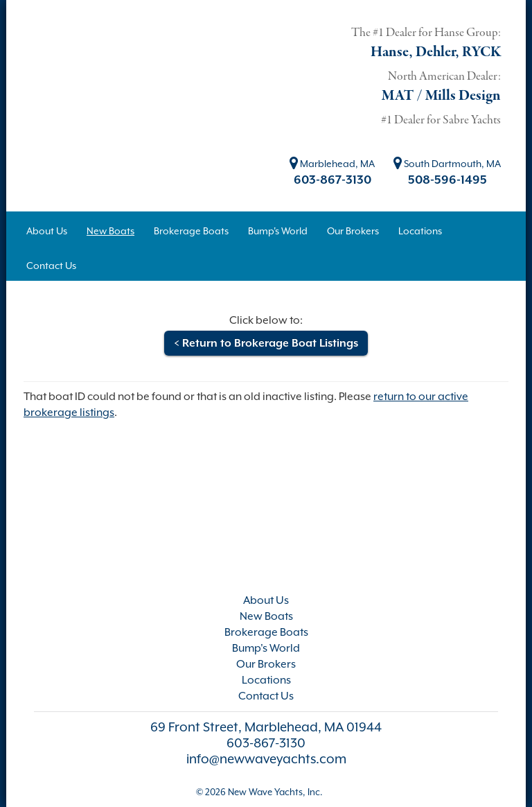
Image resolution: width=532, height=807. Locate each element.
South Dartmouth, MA (447, 164)
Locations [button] (420, 231)
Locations (266, 680)
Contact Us (266, 696)
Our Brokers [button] (353, 231)
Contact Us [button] (51, 266)
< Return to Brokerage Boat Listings (266, 343)
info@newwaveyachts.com (266, 759)
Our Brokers (266, 664)
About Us (266, 600)
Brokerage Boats (266, 632)
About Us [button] (47, 231)
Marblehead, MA (332, 164)
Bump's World (266, 648)
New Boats (266, 616)
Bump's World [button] (278, 231)
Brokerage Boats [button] (191, 231)
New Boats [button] (110, 231)
